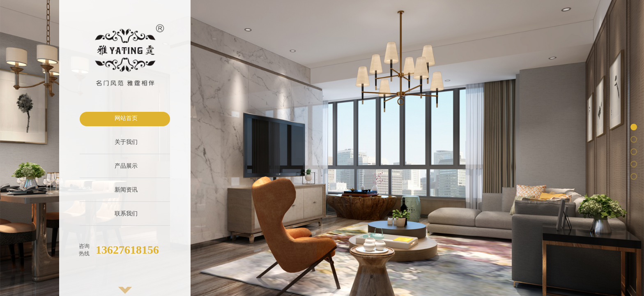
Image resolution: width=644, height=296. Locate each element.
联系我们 (126, 214)
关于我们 (126, 142)
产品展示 (126, 166)
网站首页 (126, 118)
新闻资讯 (126, 190)
